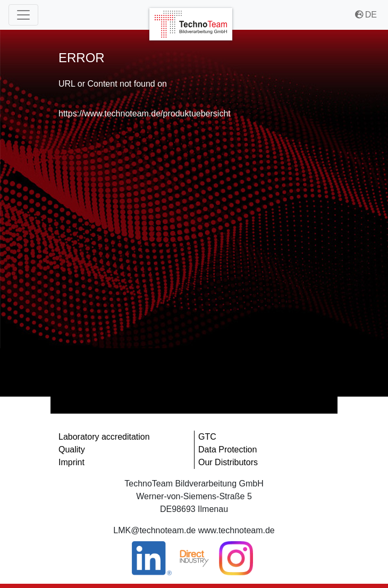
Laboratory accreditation (104, 437)
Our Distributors (228, 462)
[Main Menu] (23, 15)
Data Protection (227, 450)
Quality (72, 450)
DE (366, 15)
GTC (207, 437)
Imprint (71, 462)
